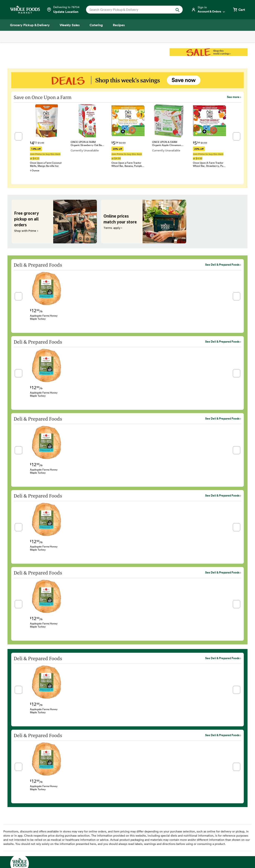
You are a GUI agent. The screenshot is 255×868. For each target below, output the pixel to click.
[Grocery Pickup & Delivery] (30, 25)
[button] (18, 136)
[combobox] (130, 10)
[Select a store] (63, 10)
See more (233, 97)
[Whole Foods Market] (25, 10)
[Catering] (96, 25)
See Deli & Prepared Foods (222, 265)
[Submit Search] (177, 9)
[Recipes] (119, 25)
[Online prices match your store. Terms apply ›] (144, 222)
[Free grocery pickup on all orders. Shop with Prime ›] (54, 222)
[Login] (208, 10)
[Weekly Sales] (70, 25)
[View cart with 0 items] (239, 10)
